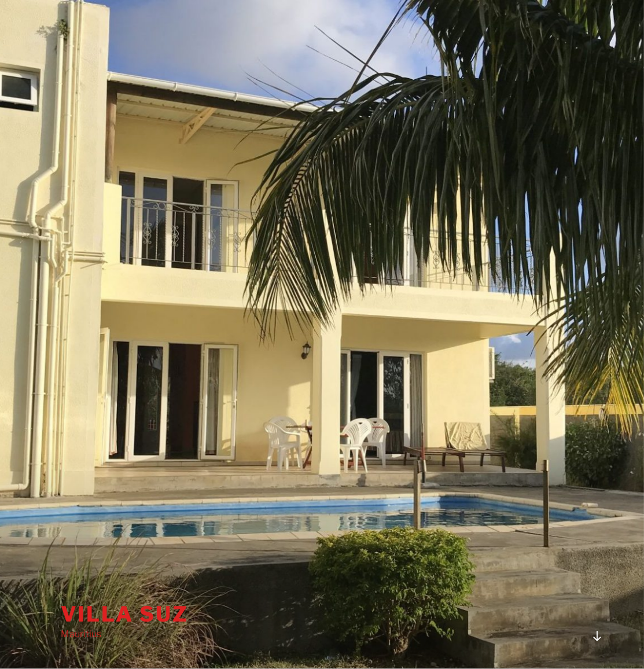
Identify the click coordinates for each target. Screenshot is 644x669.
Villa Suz (125, 614)
